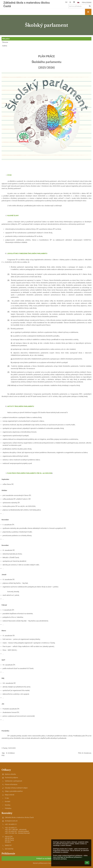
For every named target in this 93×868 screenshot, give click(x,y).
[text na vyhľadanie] (80, 6)
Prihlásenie (87, 2)
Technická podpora (11, 778)
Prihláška (8, 808)
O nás (7, 798)
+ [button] (66, 2)
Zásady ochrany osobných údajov (16, 788)
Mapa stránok (10, 795)
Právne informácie (11, 784)
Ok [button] (87, 863)
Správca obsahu (10, 774)
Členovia (5, 42)
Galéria (5, 46)
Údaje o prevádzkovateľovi (14, 791)
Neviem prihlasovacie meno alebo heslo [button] (46, 863)
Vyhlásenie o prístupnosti (13, 781)
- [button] (70, 2)
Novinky (8, 805)
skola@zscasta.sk (11, 821)
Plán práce (6, 39)
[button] (78, 2)
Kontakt (8, 801)
